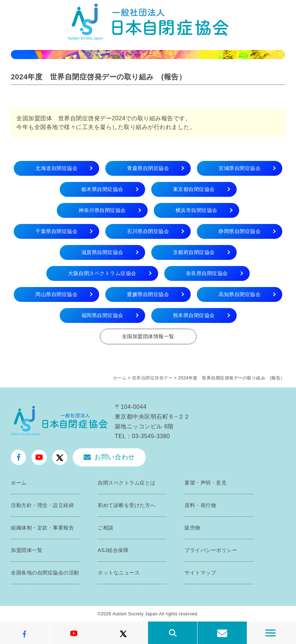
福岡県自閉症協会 (102, 315)
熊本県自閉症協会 (194, 315)
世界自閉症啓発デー (153, 378)
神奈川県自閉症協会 (102, 210)
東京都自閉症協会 (194, 189)
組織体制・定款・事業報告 (42, 528)
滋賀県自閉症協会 (102, 252)
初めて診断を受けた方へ (127, 505)
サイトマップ (200, 573)
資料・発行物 (200, 505)
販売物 (193, 528)
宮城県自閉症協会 (240, 168)
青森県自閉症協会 (148, 168)
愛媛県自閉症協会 (148, 294)
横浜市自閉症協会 (196, 210)
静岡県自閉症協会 (240, 231)
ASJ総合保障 (113, 550)
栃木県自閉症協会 (102, 189)
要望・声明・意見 (206, 483)
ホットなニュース (119, 573)
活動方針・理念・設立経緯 (42, 505)
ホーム (120, 378)
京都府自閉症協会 (194, 252)
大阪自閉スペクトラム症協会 (102, 273)
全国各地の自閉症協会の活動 (45, 573)
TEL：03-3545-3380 (142, 436)
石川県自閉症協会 (148, 231)
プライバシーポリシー (211, 550)
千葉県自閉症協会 (56, 231)
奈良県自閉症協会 (207, 273)
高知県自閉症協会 (240, 294)
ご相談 (106, 528)
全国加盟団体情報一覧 (148, 336)
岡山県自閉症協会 (56, 294)
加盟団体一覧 (27, 550)
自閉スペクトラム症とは (127, 483)
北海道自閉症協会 (56, 168)
